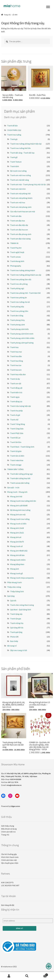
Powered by (11, 806)
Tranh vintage (16, 465)
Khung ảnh (15, 569)
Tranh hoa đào (16, 356)
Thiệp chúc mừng (14, 587)
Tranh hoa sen (16, 370)
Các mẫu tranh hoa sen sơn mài (23, 211)
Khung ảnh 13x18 (17, 528)
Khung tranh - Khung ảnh (17, 492)
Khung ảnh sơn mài (18, 515)
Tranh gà (14, 139)
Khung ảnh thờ (16, 496)
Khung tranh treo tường (20, 519)
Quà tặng (11, 596)
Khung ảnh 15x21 (17, 533)
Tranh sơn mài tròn (18, 189)
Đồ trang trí (12, 646)
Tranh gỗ (14, 157)
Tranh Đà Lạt (15, 438)
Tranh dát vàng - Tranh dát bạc (22, 153)
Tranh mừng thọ (17, 623)
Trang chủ (7, 15)
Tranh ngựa (15, 397)
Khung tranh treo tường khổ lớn (23, 501)
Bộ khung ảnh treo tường (20, 510)
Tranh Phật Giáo (17, 433)
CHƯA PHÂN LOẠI (14, 130)
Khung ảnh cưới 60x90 (19, 506)
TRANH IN (14, 243)
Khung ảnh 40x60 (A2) (19, 551)
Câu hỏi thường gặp (9, 854)
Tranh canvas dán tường (20, 483)
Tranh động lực (16, 401)
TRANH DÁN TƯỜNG (15, 469)
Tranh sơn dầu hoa (18, 221)
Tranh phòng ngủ (17, 288)
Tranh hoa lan (16, 365)
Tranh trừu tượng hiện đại (21, 406)
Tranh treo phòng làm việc (21, 279)
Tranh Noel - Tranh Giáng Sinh (22, 447)
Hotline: (10, 782)
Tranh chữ (14, 420)
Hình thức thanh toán (10, 857)
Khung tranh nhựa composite (22, 578)
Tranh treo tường (14, 135)
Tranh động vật (16, 388)
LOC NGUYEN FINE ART (10, 885)
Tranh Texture (16, 162)
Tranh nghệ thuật (17, 252)
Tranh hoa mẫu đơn (18, 374)
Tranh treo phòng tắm (19, 311)
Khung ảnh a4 (16, 537)
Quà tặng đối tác (17, 628)
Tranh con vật (16, 383)
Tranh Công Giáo (17, 429)
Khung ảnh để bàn (17, 555)
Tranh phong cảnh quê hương (22, 343)
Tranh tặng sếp (16, 614)
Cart (42, 974)
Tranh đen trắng (17, 316)
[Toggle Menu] (48, 7)
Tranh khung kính (17, 261)
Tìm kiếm (27, 976)
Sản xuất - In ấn (13, 487)
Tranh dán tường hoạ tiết (20, 478)
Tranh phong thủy (17, 320)
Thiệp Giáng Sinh (17, 591)
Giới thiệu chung (8, 826)
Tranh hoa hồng (17, 361)
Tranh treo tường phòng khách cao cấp (26, 275)
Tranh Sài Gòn (16, 442)
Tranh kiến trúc (16, 392)
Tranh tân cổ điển (17, 456)
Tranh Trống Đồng (18, 424)
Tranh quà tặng (16, 632)
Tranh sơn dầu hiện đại (19, 225)
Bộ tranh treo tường (18, 171)
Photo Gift (14, 637)
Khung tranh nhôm (18, 560)
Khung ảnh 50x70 (17, 542)
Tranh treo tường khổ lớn (20, 148)
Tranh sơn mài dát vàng (20, 180)
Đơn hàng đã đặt (8, 905)
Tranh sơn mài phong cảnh (21, 207)
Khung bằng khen (17, 564)
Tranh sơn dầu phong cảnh (21, 234)
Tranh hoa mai (16, 352)
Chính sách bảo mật (9, 860)
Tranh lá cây (15, 379)
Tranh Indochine (17, 460)
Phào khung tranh (14, 582)
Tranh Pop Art (16, 248)
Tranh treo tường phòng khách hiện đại (26, 144)
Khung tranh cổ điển (18, 524)
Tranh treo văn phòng (19, 284)
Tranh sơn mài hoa (18, 202)
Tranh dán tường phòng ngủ (21, 474)
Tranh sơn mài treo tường (21, 175)
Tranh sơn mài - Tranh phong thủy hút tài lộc (28, 184)
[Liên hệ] (49, 966)
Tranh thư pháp (16, 411)
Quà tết (13, 601)
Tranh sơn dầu (16, 216)
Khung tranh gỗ (17, 573)
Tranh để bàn (12, 126)
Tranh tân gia (16, 619)
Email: (11, 785)
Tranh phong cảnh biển (19, 329)
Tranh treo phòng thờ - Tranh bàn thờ (25, 293)
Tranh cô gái (15, 415)
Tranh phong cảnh (18, 325)
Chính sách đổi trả (8, 832)
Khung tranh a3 (16, 546)
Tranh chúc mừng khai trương (22, 605)
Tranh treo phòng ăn (19, 298)
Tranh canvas (15, 257)
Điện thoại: (11, 779)
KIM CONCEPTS (7, 883)
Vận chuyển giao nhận (10, 863)
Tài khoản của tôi (9, 976)
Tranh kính (15, 166)
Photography (16, 266)
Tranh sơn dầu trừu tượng (20, 239)
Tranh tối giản (16, 451)
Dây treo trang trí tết (19, 650)
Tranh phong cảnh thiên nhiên (22, 338)
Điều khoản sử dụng (9, 829)
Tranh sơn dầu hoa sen (19, 230)
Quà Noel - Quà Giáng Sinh (21, 610)
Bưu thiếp (14, 641)
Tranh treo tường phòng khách (23, 270)
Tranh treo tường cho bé (20, 302)
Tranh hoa (14, 347)
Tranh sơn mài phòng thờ (20, 193)
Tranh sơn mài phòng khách (21, 198)
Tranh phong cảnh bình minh (22, 334)
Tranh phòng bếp (17, 307)
